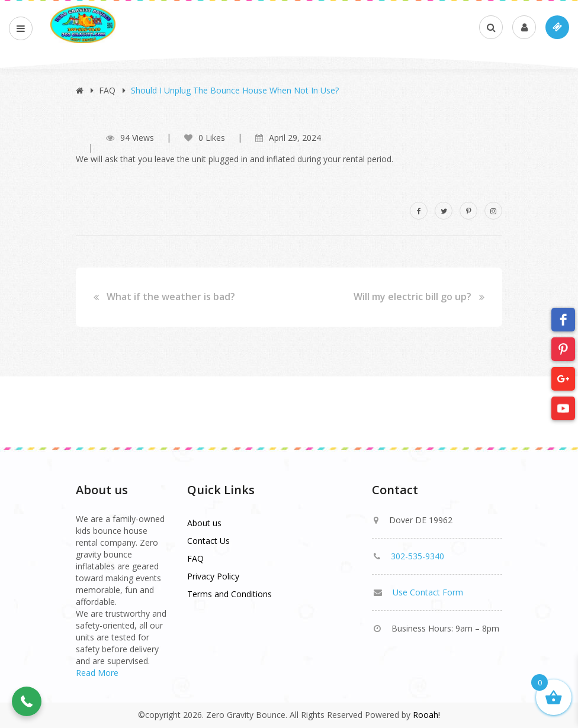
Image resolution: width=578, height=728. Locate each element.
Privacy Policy (213, 576)
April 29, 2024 (295, 138)
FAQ (107, 90)
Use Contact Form (428, 592)
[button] (27, 701)
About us (204, 523)
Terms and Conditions (229, 594)
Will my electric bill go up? (412, 297)
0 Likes (205, 138)
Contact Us (208, 541)
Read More (97, 673)
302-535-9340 (418, 556)
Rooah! (426, 715)
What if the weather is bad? (171, 297)
